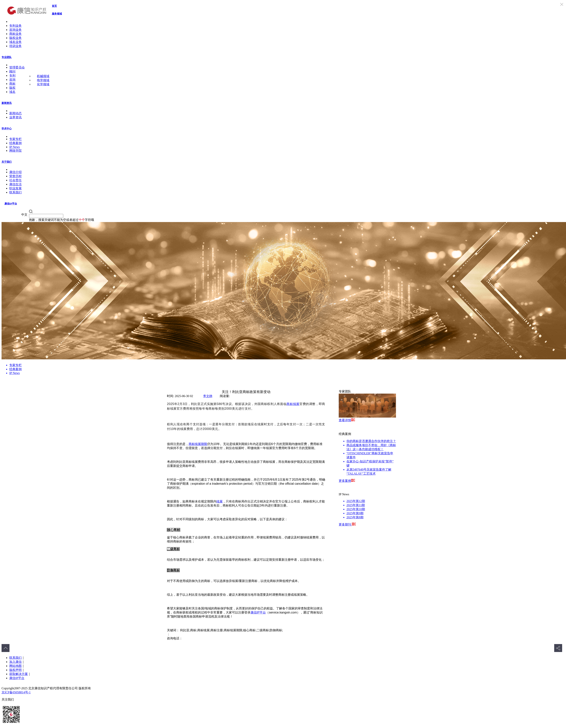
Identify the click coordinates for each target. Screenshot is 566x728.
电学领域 (43, 80)
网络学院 (15, 151)
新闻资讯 (7, 103)
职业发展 (15, 188)
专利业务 (15, 26)
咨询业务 (15, 30)
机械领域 (43, 76)
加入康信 (15, 662)
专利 (12, 76)
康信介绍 (15, 172)
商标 (12, 84)
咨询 (12, 80)
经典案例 (15, 143)
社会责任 (15, 180)
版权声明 (15, 670)
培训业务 (15, 46)
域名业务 (15, 42)
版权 (12, 88)
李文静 (208, 396)
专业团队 (7, 57)
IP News (15, 147)
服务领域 (57, 14)
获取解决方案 (19, 674)
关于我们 (7, 162)
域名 (12, 92)
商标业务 (15, 34)
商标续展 (293, 404)
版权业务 (15, 38)
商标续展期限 (198, 444)
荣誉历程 (15, 176)
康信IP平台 (11, 204)
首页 (54, 6)
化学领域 (43, 84)
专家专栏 (15, 139)
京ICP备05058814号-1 (16, 692)
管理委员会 (17, 67)
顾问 (12, 71)
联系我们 (15, 192)
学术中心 (7, 129)
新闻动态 (15, 113)
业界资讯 (15, 117)
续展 (220, 501)
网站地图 (15, 666)
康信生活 (15, 184)
